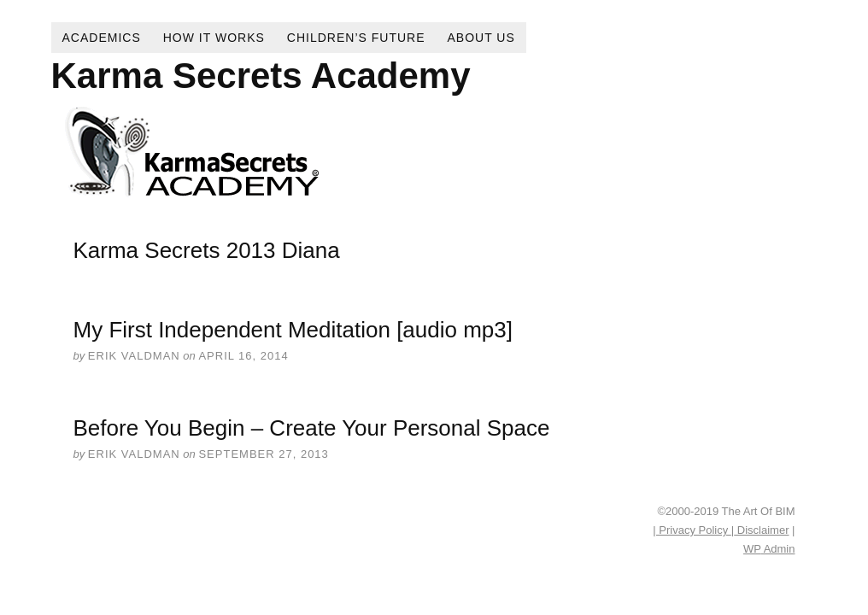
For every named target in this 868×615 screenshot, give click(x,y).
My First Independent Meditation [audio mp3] (293, 330)
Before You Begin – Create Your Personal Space (312, 428)
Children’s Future (356, 38)
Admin (769, 549)
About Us (481, 38)
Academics (102, 38)
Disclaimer (761, 530)
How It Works (214, 38)
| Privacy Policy (692, 530)
